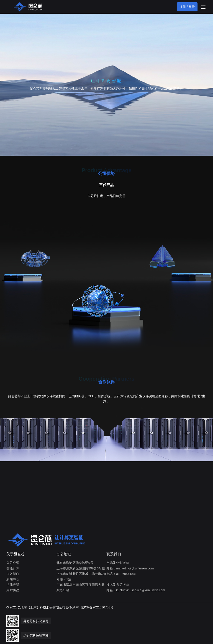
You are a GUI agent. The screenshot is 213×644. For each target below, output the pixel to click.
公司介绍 (13, 563)
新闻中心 (13, 579)
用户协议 (13, 590)
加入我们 (13, 574)
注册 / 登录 (187, 7)
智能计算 (13, 568)
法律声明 (13, 585)
